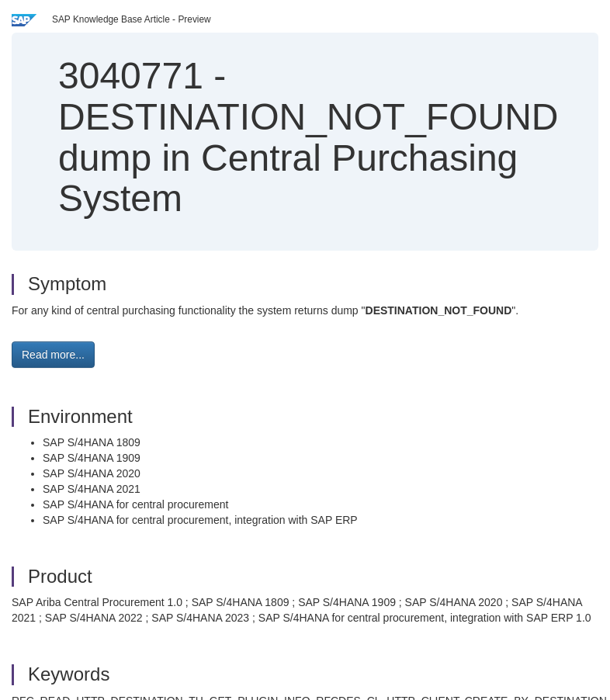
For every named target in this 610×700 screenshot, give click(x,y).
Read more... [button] (53, 355)
